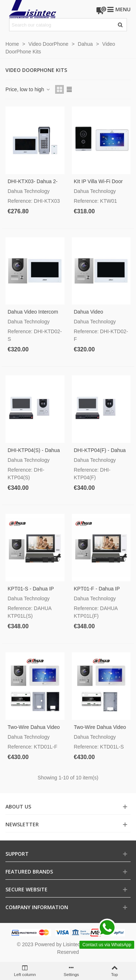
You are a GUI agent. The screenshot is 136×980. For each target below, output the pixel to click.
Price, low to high (28, 89)
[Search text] (62, 25)
